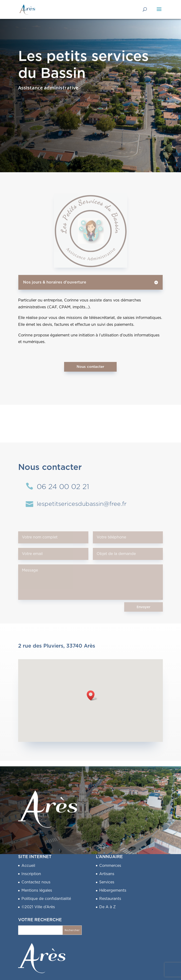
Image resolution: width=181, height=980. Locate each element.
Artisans (107, 874)
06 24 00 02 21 (63, 487)
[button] (92, 695)
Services (107, 882)
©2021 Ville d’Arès (38, 907)
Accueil (28, 866)
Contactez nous (36, 882)
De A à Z (107, 907)
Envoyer (144, 607)
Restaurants (110, 899)
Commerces (110, 866)
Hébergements (113, 890)
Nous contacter (90, 367)
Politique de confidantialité (46, 899)
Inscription (31, 874)
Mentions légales (37, 890)
